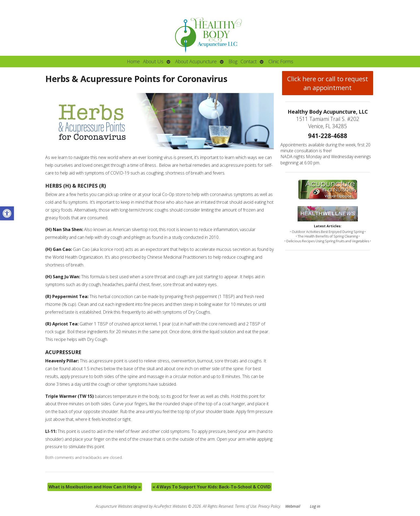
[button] (7, 213)
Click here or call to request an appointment (328, 83)
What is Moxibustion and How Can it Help (95, 487)
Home (133, 61)
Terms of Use (246, 506)
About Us (153, 61)
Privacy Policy (269, 506)
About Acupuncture (196, 61)
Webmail (293, 506)
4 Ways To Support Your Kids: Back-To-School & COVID (211, 487)
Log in (315, 506)
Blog (233, 61)
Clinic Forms (281, 61)
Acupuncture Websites (114, 506)
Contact (249, 61)
